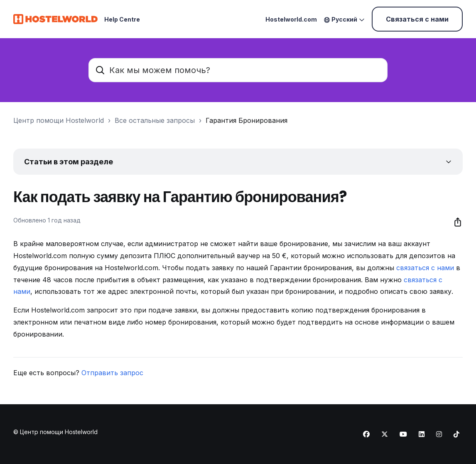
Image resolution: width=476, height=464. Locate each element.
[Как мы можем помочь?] (238, 70)
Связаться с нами (417, 19)
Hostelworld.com (291, 19)
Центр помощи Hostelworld (59, 120)
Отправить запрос (112, 373)
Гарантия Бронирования (247, 120)
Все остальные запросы (155, 120)
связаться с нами (425, 268)
